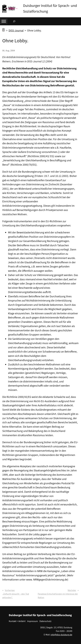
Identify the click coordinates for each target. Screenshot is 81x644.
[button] (79, 3)
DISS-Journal (16, 31)
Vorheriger (10, 590)
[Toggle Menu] (4, 21)
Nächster (72, 590)
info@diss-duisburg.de (61, 635)
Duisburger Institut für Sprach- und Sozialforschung (40, 615)
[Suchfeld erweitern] (14, 21)
